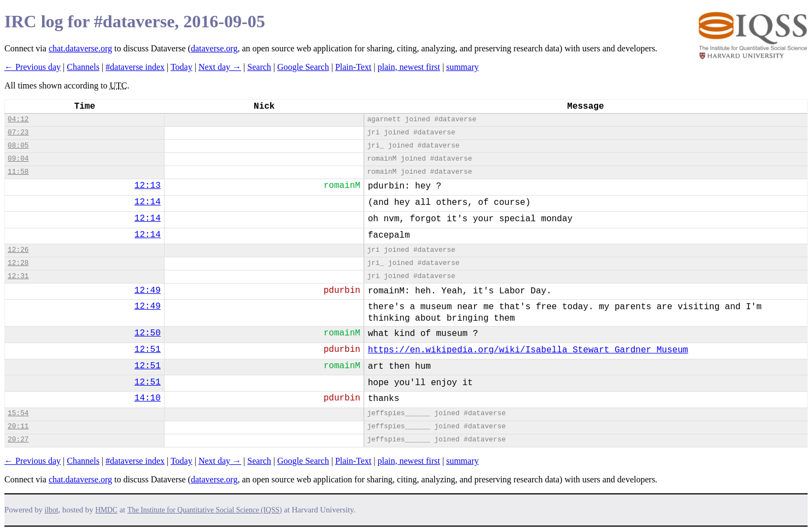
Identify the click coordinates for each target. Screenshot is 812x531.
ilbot (52, 510)
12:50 (148, 333)
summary (463, 67)
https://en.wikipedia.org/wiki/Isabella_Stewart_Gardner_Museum (528, 350)
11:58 (18, 172)
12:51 (148, 350)
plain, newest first (409, 67)
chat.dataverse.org (80, 48)
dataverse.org (214, 48)
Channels (83, 67)
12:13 (148, 186)
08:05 (18, 146)
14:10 (148, 398)
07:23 (18, 132)
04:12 (18, 119)
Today (182, 67)
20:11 (18, 426)
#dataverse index (135, 67)
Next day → (220, 67)
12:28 (18, 263)
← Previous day (33, 67)
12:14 (148, 202)
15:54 (18, 413)
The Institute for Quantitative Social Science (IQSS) (205, 510)
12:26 (18, 250)
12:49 (148, 291)
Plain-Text (353, 67)
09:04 (18, 159)
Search (259, 67)
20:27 (18, 439)
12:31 (18, 276)
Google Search (303, 67)
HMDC (106, 510)
